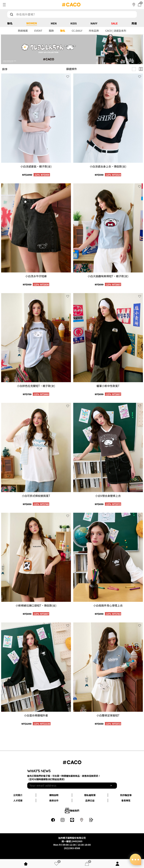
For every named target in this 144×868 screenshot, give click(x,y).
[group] (36, 118)
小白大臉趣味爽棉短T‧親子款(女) (108, 276)
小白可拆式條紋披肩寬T (36, 496)
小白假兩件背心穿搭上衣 (108, 605)
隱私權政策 (90, 795)
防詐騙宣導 (126, 795)
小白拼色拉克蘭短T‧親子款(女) (36, 386)
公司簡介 (18, 795)
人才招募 (18, 800)
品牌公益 (90, 800)
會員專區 (126, 800)
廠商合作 (54, 800)
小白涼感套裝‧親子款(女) (36, 166)
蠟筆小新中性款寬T (108, 386)
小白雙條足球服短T (108, 715)
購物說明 (54, 795)
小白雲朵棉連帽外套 (36, 715)
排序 (5, 69)
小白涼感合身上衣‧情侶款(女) (108, 166)
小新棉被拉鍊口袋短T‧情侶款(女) (36, 605)
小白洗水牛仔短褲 (36, 276)
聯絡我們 (72, 811)
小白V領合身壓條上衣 (108, 496)
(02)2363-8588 (72, 848)
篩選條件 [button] (72, 69)
